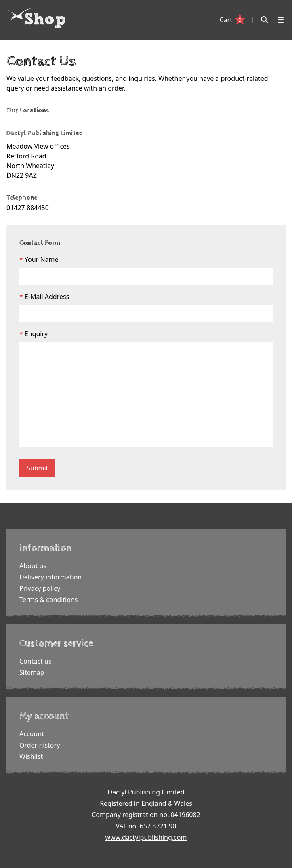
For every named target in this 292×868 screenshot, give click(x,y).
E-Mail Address (47, 297)
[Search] (265, 20)
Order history (40, 745)
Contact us (36, 661)
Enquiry (36, 334)
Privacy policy (40, 588)
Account (32, 734)
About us (33, 566)
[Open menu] (281, 20)
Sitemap (32, 672)
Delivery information (50, 577)
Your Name (42, 259)
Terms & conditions (48, 600)
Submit (37, 468)
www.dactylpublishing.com (146, 837)
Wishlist (31, 756)
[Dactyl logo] (37, 19)
